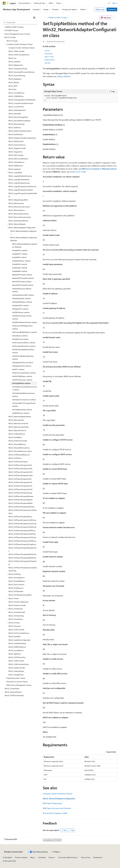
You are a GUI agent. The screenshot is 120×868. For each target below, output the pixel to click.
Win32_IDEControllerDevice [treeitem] (18, 159)
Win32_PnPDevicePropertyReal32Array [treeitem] (22, 554)
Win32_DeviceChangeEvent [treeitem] (18, 117)
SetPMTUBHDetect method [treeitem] (22, 376)
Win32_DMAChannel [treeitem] (16, 141)
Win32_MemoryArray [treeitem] (16, 203)
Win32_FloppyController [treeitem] (17, 148)
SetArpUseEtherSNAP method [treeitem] (23, 295)
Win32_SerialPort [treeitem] (15, 636)
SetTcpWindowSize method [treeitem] (22, 410)
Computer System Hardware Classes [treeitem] (21, 48)
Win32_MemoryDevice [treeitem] (17, 210)
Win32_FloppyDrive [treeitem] (15, 152)
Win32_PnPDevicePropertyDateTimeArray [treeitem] (23, 563)
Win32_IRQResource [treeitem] (16, 166)
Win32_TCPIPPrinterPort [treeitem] (17, 657)
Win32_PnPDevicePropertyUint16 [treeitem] (20, 468)
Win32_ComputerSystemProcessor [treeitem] (21, 103)
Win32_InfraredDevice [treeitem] (16, 162)
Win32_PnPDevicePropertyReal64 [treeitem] (20, 503)
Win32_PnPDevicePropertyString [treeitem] (20, 493)
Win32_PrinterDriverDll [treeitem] (17, 612)
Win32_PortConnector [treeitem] (16, 584)
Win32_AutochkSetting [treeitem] (17, 75)
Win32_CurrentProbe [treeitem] (16, 107)
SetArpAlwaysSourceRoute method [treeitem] (22, 290)
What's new (100, 9)
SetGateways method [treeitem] (20, 336)
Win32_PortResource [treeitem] (16, 588)
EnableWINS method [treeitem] (20, 271)
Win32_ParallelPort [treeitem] (15, 437)
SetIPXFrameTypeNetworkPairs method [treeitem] (23, 351)
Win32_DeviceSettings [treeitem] (16, 124)
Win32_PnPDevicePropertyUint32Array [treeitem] (22, 524)
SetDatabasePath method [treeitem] (21, 298)
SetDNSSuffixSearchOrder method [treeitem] (25, 322)
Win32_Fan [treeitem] (12, 58)
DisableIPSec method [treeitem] (20, 250)
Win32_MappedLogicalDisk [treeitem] (18, 200)
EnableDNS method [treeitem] (19, 257)
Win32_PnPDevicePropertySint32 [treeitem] (20, 486)
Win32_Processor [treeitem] (15, 626)
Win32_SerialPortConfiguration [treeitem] (19, 640)
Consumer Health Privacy (67, 857)
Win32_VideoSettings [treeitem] (16, 671)
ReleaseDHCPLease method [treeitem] (22, 275)
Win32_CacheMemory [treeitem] (16, 93)
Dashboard (112, 9)
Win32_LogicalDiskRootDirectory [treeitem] (20, 176)
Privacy (51, 857)
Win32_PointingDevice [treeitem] (16, 578)
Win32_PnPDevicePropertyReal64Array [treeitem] (22, 558)
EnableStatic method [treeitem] (20, 268)
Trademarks (97, 857)
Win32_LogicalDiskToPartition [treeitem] (19, 180)
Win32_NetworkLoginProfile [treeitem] (18, 427)
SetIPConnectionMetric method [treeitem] (24, 343)
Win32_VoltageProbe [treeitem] (16, 675)
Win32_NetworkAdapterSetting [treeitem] (20, 416)
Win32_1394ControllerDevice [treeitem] (19, 55)
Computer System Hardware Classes (58, 794)
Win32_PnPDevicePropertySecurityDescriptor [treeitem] (23, 512)
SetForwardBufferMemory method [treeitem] (24, 332)
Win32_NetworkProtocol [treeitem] (17, 430)
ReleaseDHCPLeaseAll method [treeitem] (23, 278)
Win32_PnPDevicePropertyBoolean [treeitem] (21, 496)
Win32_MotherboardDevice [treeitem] (18, 221)
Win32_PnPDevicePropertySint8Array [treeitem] (22, 530)
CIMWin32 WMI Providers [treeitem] (14, 27)
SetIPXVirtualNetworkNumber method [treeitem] (23, 358)
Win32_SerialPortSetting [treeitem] (17, 643)
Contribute (42, 857)
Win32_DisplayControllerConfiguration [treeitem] (22, 138)
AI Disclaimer (7, 857)
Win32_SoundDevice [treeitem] (16, 650)
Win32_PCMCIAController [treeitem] (18, 441)
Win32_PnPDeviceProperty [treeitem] (18, 462)
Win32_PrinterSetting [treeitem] (16, 616)
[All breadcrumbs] (45, 18)
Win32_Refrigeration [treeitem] (16, 65)
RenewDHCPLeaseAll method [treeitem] (23, 285)
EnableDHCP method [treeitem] (20, 254)
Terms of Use (86, 857)
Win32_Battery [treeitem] (14, 82)
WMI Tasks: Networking (52, 803)
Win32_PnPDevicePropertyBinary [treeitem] (20, 517)
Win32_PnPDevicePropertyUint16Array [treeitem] (22, 520)
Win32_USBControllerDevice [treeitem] (19, 664)
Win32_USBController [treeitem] (16, 661)
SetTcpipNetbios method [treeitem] (21, 383)
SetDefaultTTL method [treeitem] (20, 309)
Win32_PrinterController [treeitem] (17, 605)
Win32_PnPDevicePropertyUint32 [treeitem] (21, 472)
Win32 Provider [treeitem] (12, 41)
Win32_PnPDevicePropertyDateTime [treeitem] (21, 507)
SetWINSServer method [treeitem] (21, 413)
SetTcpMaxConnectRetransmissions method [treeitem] (25, 388)
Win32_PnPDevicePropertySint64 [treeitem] (20, 489)
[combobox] (20, 22)
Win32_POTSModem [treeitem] (16, 591)
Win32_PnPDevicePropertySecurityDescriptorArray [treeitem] (23, 569)
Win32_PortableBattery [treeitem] (17, 581)
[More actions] (115, 18)
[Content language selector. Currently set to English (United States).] (14, 852)
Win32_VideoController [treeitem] (17, 668)
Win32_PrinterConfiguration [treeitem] (18, 602)
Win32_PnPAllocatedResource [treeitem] (19, 455)
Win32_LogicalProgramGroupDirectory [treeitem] (22, 186)
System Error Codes (78, 172)
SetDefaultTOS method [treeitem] (20, 305)
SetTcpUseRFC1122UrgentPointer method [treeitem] (24, 405)
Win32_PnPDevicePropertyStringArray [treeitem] (22, 544)
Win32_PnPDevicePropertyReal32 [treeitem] (20, 500)
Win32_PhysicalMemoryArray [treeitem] (19, 448)
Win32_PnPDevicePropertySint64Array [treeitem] (22, 541)
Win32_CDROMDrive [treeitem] (16, 96)
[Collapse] (34, 18)
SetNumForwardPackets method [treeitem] (24, 373)
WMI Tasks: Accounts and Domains (57, 808)
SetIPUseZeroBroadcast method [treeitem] (24, 346)
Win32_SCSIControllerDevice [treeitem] (19, 633)
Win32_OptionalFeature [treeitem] (13, 692)
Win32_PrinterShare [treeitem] (16, 619)
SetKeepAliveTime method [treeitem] (22, 366)
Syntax (47, 51)
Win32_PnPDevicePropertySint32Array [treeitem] (22, 537)
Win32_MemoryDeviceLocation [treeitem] (20, 217)
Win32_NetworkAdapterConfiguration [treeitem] (23, 233)
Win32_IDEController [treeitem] (16, 155)
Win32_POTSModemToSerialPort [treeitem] (20, 595)
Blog (32, 857)
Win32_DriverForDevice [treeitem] (17, 145)
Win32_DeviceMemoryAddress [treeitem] (19, 121)
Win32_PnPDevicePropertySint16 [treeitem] (20, 482)
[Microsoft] (4, 3)
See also (48, 63)
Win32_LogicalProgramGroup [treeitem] (19, 183)
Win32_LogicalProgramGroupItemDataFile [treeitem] (23, 195)
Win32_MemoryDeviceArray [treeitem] (19, 214)
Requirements (50, 60)
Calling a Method (63, 76)
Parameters (49, 54)
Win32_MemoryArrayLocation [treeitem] (19, 207)
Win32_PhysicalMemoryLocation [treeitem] (20, 451)
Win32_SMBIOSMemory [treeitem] (17, 647)
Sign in (115, 3)
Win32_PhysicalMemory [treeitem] (17, 444)
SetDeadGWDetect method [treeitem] (22, 302)
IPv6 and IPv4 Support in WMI (55, 813)
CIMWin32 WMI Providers (58, 18)
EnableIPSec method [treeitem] (20, 264)
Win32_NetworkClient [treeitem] (16, 420)
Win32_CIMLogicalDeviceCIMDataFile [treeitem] (22, 100)
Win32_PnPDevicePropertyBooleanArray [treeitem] (22, 549)
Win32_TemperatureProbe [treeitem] (18, 69)
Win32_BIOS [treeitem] (13, 86)
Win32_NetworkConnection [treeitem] (18, 423)
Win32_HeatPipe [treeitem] (14, 62)
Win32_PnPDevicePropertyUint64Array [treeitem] (22, 527)
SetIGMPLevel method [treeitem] (20, 339)
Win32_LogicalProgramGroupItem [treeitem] (21, 190)
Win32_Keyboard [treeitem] (15, 169)
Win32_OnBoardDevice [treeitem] (17, 434)
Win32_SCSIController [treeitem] (16, 630)
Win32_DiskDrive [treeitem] (15, 128)
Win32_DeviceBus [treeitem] (15, 114)
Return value (49, 57)
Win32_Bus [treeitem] (12, 89)
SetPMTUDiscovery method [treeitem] (22, 380)
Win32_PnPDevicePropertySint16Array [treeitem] (22, 534)
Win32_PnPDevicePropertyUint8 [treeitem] (20, 465)
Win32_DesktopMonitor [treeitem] (17, 110)
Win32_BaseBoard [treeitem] (15, 79)
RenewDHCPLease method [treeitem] (22, 282)
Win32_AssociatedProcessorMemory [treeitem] (22, 72)
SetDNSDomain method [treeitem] (21, 312)
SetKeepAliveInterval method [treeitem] (23, 362)
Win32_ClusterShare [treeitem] (12, 688)
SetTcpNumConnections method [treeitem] (24, 400)
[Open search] (109, 3)
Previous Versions (21, 857)
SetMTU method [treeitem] (18, 369)
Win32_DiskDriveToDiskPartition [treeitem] (20, 131)
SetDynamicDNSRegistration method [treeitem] (22, 327)
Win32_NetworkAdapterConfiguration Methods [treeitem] (25, 245)
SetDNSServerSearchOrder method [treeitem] (22, 317)
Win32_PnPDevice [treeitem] (15, 458)
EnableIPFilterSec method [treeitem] (21, 261)
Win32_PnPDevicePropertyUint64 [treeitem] (21, 475)
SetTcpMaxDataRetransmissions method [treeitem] (24, 395)
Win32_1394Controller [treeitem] (16, 51)
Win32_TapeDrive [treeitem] (15, 654)
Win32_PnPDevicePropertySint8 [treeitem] (20, 479)
